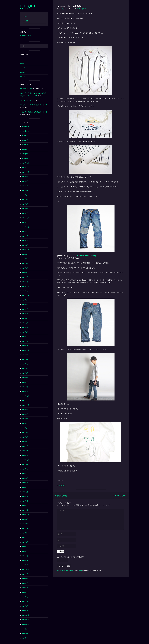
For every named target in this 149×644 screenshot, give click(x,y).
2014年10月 (25, 405)
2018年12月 (25, 218)
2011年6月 (25, 588)
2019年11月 (25, 168)
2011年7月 (25, 583)
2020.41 (23, 63)
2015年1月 (25, 391)
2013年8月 (25, 469)
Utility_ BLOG (28, 6)
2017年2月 (25, 277)
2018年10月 (25, 227)
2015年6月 (25, 369)
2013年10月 (25, 460)
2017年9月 (25, 254)
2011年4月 (25, 597)
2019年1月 (25, 213)
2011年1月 (25, 611)
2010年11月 (25, 620)
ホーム (26, 16)
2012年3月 (25, 547)
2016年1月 (25, 337)
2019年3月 (25, 204)
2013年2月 (25, 496)
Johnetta (32, 100)
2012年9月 (25, 519)
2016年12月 (25, 286)
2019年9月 (25, 177)
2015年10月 (25, 350)
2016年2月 (25, 332)
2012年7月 (25, 528)
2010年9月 (25, 629)
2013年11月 (25, 455)
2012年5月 (25, 538)
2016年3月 (25, 327)
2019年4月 (25, 200)
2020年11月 (25, 126)
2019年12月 (25, 163)
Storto (80, 571)
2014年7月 (25, 419)
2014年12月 (25, 396)
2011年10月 (25, 569)
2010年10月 (25, 624)
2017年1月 (25, 282)
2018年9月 (25, 232)
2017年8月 (25, 259)
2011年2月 (25, 606)
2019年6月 (25, 190)
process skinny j (63, 256)
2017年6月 (25, 264)
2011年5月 (25, 592)
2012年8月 (25, 524)
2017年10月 (25, 250)
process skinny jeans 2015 (86, 256)
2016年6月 (25, 314)
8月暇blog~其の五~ (27, 89)
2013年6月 (25, 478)
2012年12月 (25, 506)
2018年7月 (25, 236)
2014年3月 (25, 437)
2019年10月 (25, 172)
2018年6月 (25, 241)
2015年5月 (25, 373)
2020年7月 (25, 136)
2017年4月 (25, 273)
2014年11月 (25, 400)
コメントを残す (81, 9)
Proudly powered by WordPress (66, 571)
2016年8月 (25, 305)
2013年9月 (25, 464)
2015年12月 (25, 341)
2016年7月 (25, 309)
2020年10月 (25, 131)
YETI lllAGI (24, 100)
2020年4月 (25, 145)
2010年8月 (25, 633)
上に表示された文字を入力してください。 (72, 557)
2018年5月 (25, 245)
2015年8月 (25, 359)
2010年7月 (25, 638)
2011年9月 (25, 574)
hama (72, 9)
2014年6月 (25, 423)
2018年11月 (25, 222)
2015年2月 (25, 387)
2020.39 (23, 72)
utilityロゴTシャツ (120, 496)
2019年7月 (25, 186)
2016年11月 (25, 291)
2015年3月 (25, 382)
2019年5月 (25, 195)
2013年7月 (25, 474)
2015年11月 (25, 346)
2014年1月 (25, 446)
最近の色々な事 (61, 496)
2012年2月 (25, 551)
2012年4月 (25, 542)
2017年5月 (25, 268)
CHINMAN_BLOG (26, 35)
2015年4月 (25, 378)
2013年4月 (25, 487)
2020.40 (23, 68)
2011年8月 (25, 579)
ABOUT (26, 21)
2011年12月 (25, 560)
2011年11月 (25, 565)
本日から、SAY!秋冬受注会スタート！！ (34, 105)
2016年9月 (25, 300)
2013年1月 (25, 501)
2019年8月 (25, 181)
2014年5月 (25, 428)
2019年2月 (25, 209)
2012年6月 (25, 533)
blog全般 (62, 486)
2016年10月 (25, 295)
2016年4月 (25, 323)
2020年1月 (25, 158)
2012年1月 (25, 556)
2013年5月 (25, 483)
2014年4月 (25, 433)
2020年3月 (25, 149)
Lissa (36, 96)
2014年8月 (25, 414)
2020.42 (23, 58)
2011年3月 (25, 602)
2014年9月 (25, 410)
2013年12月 (25, 451)
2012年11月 (25, 510)
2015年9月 (25, 355)
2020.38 (23, 77)
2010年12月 (25, 615)
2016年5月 (25, 318)
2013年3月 (25, 492)
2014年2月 (25, 442)
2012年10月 (25, 515)
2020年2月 (25, 154)
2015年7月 (25, 364)
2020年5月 (25, 140)
